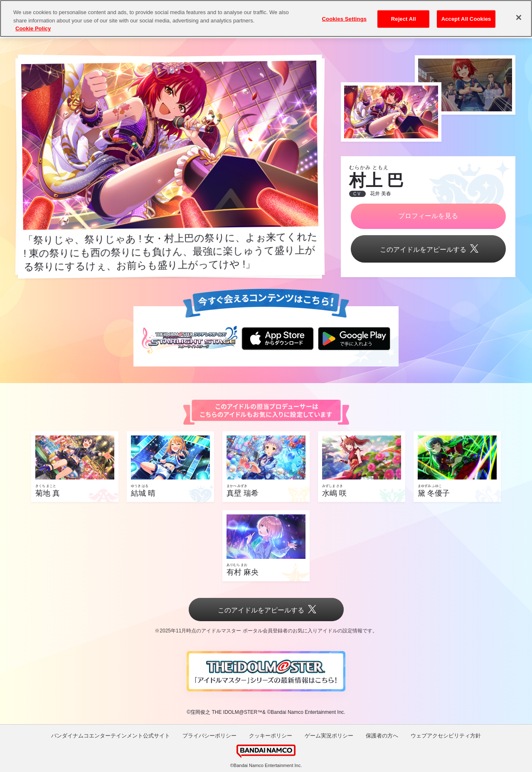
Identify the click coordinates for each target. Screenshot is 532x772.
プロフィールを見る (428, 216)
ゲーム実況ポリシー (329, 736)
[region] (266, 18)
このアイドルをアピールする (428, 250)
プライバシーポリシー (209, 736)
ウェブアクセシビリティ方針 (446, 736)
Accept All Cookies (466, 19)
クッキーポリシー (271, 736)
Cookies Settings (345, 19)
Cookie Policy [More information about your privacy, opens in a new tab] (33, 28)
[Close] (519, 17)
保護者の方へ (382, 736)
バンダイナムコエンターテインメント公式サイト (111, 736)
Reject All (404, 19)
